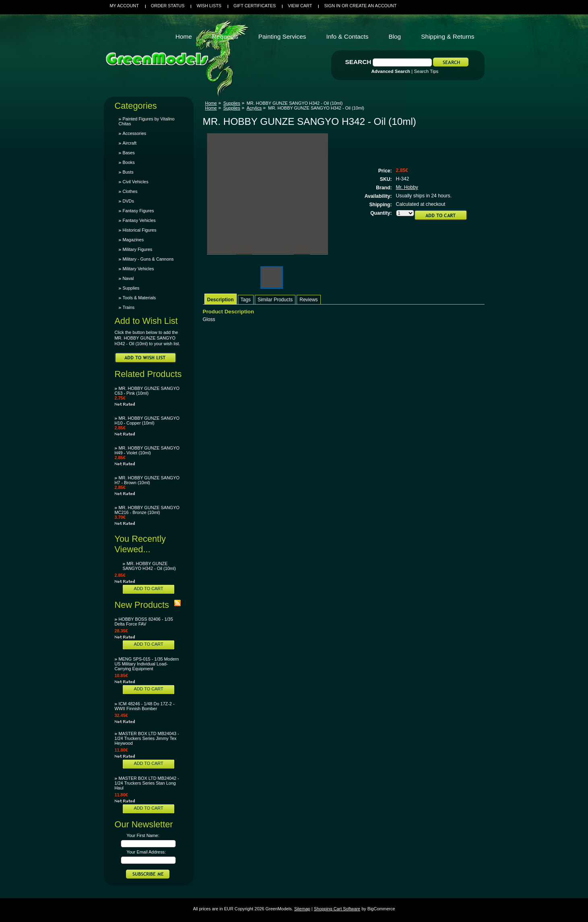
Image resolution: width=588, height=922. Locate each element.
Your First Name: (143, 835)
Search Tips (426, 71)
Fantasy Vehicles (139, 220)
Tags (246, 300)
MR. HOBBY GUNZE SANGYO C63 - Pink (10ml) (147, 391)
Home (211, 103)
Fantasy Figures (138, 211)
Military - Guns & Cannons (148, 259)
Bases (129, 153)
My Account (124, 6)
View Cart (300, 6)
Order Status (168, 6)
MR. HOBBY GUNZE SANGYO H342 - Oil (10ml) (149, 566)
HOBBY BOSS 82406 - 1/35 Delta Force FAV (144, 622)
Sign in (332, 6)
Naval (128, 278)
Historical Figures (140, 230)
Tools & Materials (139, 298)
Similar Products (275, 300)
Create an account (373, 6)
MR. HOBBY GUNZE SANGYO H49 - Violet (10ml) (147, 450)
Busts (128, 172)
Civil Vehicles (136, 182)
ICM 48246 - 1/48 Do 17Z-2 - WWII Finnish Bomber (145, 706)
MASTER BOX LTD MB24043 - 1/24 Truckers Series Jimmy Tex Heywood (147, 738)
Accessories (135, 133)
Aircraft (130, 143)
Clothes (130, 191)
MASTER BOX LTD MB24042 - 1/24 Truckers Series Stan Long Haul (147, 783)
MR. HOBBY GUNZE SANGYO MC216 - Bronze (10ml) (147, 510)
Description (221, 300)
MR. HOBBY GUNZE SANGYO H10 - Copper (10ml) (147, 421)
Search (358, 62)
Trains (129, 307)
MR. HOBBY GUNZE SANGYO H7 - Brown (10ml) (147, 480)
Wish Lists (209, 6)
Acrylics (254, 108)
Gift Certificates (255, 6)
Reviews (308, 300)
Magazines (133, 240)
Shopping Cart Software (337, 909)
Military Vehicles (138, 269)
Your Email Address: (146, 852)
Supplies (131, 288)
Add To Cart (148, 588)
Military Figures (138, 249)
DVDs (128, 201)
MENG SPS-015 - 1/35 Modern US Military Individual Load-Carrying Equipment (147, 664)
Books (129, 162)
